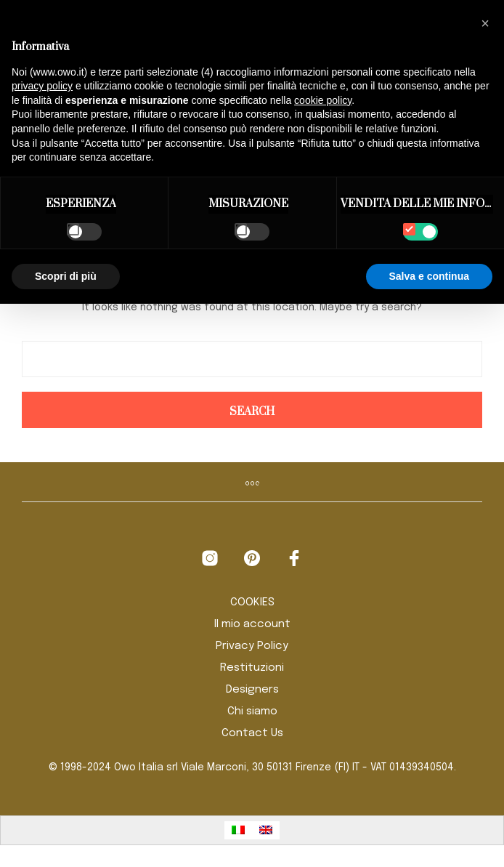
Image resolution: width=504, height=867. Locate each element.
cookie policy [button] (323, 100)
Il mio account (252, 624)
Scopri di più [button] (66, 276)
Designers (252, 690)
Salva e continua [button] (429, 276)
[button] (485, 23)
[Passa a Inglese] (266, 830)
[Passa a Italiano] (238, 830)
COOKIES (252, 602)
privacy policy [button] (42, 86)
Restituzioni (252, 668)
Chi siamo (252, 711)
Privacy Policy (252, 646)
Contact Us (252, 733)
